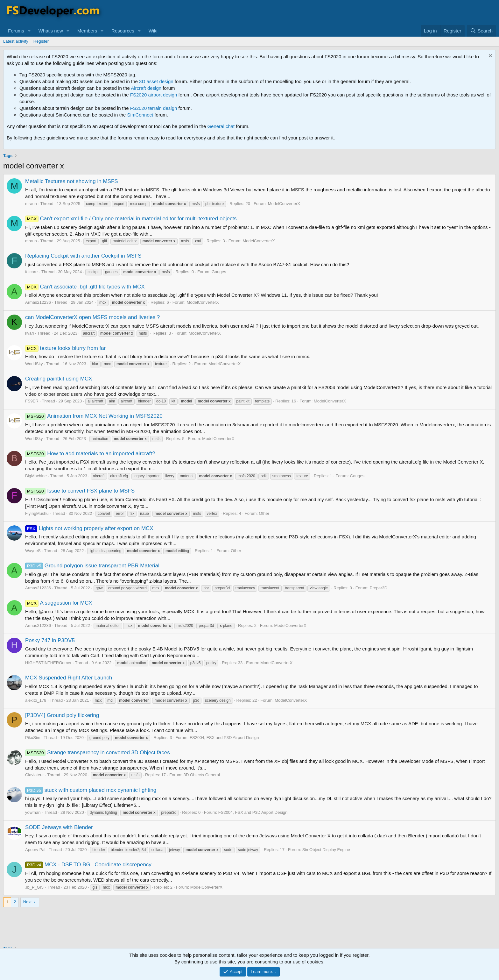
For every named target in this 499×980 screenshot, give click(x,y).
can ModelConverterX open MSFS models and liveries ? (92, 317)
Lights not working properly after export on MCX (89, 528)
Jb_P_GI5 (34, 887)
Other (264, 513)
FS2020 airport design (154, 95)
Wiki (153, 31)
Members (87, 31)
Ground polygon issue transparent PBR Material (92, 566)
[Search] (481, 31)
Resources (123, 31)
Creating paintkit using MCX (59, 379)
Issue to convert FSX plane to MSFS (80, 491)
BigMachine (36, 476)
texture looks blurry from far (65, 348)
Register (41, 41)
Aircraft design (146, 88)
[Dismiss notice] (490, 57)
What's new (51, 31)
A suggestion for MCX (59, 603)
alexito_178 (36, 700)
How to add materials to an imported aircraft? (90, 454)
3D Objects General (202, 775)
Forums (16, 31)
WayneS (33, 551)
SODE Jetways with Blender (59, 827)
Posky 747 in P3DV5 (50, 640)
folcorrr (32, 272)
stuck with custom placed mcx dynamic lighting (91, 790)
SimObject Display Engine (326, 850)
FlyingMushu (37, 513)
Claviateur (35, 775)
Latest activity (16, 41)
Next (28, 902)
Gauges (219, 272)
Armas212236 (38, 302)
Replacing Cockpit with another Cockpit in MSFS (83, 256)
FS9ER (32, 401)
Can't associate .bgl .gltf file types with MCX (85, 287)
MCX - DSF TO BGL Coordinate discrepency (88, 865)
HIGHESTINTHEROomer (48, 663)
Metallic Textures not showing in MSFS (72, 181)
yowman (33, 812)
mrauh (31, 204)
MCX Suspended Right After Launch (69, 678)
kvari (29, 333)
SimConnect (140, 115)
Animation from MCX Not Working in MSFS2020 (94, 416)
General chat (221, 126)
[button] (29, 31)
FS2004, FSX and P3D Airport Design (224, 738)
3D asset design (156, 81)
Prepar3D (379, 588)
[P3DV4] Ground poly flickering (62, 715)
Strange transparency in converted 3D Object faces (98, 753)
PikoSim (33, 738)
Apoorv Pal (35, 850)
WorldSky (34, 364)
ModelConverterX (284, 204)
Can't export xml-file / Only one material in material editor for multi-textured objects (131, 219)
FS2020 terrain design (154, 108)
